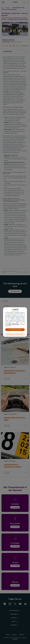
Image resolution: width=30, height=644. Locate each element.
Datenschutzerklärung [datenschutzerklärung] (14, 324)
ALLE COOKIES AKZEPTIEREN (15, 330)
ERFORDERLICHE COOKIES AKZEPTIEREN (15, 334)
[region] (15, 322)
